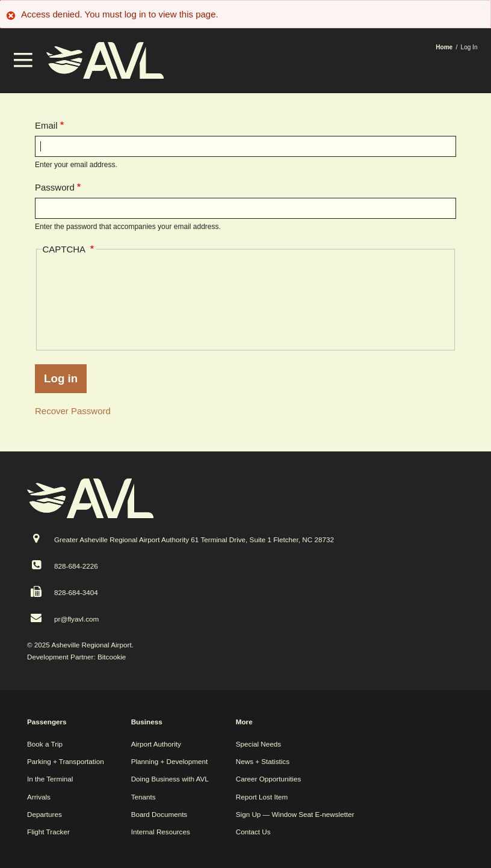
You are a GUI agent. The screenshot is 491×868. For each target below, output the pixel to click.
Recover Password (73, 411)
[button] (23, 64)
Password (55, 187)
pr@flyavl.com (76, 619)
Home (444, 47)
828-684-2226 (76, 566)
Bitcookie (112, 657)
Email (46, 125)
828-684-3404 (76, 592)
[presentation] (91, 300)
